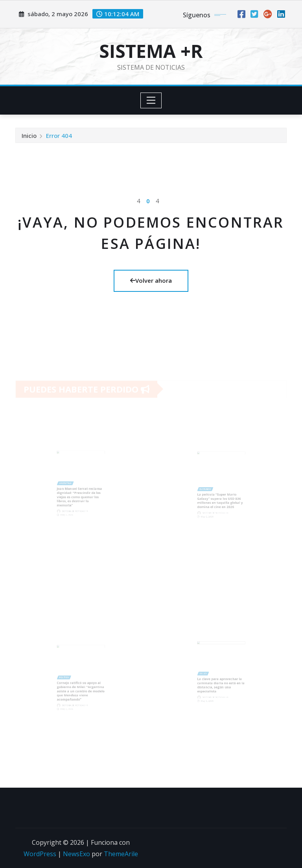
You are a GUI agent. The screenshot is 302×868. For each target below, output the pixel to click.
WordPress (40, 854)
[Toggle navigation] (151, 100)
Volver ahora (151, 280)
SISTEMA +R (151, 51)
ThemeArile (121, 854)
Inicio (29, 137)
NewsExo (76, 854)
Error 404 (59, 137)
